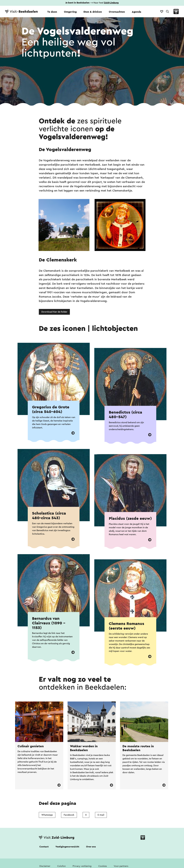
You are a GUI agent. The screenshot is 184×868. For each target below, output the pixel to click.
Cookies (103, 866)
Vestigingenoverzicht (67, 847)
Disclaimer (45, 866)
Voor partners (121, 866)
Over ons (91, 847)
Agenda (136, 12)
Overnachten (117, 12)
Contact (44, 847)
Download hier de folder (54, 312)
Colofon (61, 866)
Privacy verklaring (82, 866)
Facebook (69, 815)
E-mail (101, 815)
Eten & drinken (93, 12)
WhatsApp (47, 815)
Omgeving (70, 12)
